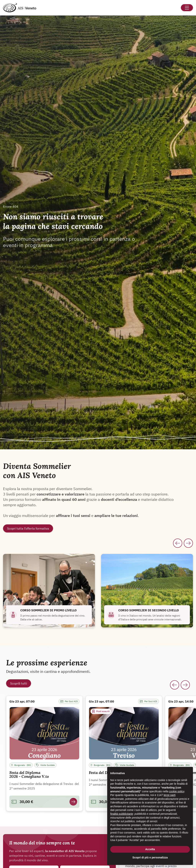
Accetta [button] (150, 849)
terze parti (170, 795)
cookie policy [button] (177, 791)
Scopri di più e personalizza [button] (150, 857)
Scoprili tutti (19, 683)
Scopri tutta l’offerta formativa (28, 528)
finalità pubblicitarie (122, 814)
